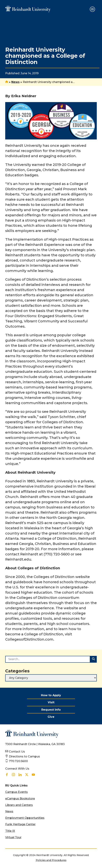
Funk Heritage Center (20, 824)
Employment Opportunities (25, 818)
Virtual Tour (13, 837)
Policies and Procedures (51, 860)
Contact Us (17, 752)
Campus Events (16, 792)
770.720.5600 (18, 761)
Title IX (10, 831)
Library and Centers (19, 805)
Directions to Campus (24, 756)
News (15, 82)
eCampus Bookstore (20, 799)
